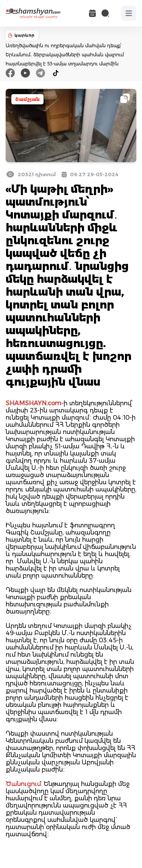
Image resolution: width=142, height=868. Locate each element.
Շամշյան (27, 99)
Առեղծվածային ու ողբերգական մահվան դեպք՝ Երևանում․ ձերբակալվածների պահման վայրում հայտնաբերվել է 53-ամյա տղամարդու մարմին (65, 55)
